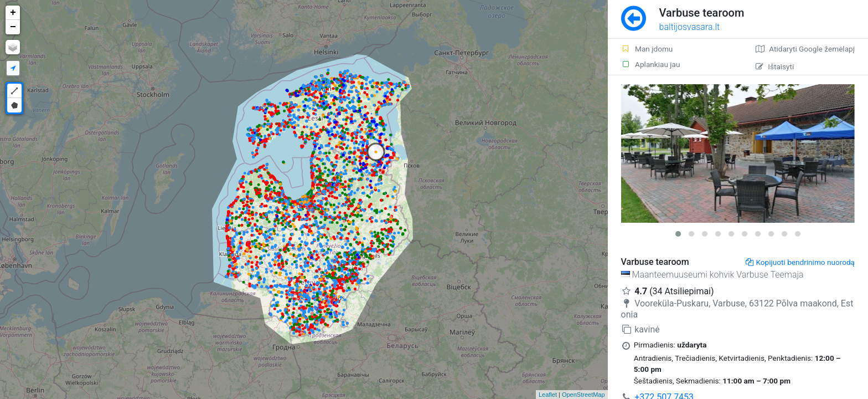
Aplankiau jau (651, 64)
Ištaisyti (775, 66)
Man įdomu (647, 49)
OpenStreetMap (583, 395)
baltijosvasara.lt (690, 27)
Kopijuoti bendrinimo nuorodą (800, 262)
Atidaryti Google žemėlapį (805, 49)
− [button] (13, 27)
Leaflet (548, 395)
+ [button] (13, 13)
